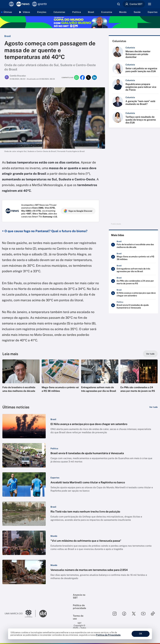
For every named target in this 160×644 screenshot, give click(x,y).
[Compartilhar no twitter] (88, 77)
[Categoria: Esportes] (55, 478)
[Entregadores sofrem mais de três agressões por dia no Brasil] (133, 269)
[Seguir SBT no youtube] (143, 614)
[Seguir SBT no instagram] (115, 614)
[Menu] (150, 4)
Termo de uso (78, 617)
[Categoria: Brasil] (53, 419)
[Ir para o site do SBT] (43, 614)
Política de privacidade (79, 607)
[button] (21, 380)
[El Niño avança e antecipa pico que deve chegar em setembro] (133, 293)
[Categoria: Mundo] (54, 536)
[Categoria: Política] (54, 448)
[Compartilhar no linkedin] (94, 77)
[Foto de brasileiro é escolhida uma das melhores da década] (133, 245)
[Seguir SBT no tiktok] (153, 614)
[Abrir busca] (118, 4)
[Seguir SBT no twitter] (134, 614)
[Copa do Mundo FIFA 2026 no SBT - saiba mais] (80, 22)
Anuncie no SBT (79, 596)
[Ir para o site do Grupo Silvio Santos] (20, 614)
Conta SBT (134, 4)
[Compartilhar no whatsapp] (76, 77)
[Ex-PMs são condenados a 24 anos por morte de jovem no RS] (133, 281)
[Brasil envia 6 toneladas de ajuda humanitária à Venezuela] (133, 305)
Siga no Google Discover (78, 211)
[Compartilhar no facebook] (82, 77)
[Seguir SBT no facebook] (124, 614)
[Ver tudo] (150, 354)
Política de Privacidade (108, 635)
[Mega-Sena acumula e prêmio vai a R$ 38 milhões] (133, 257)
